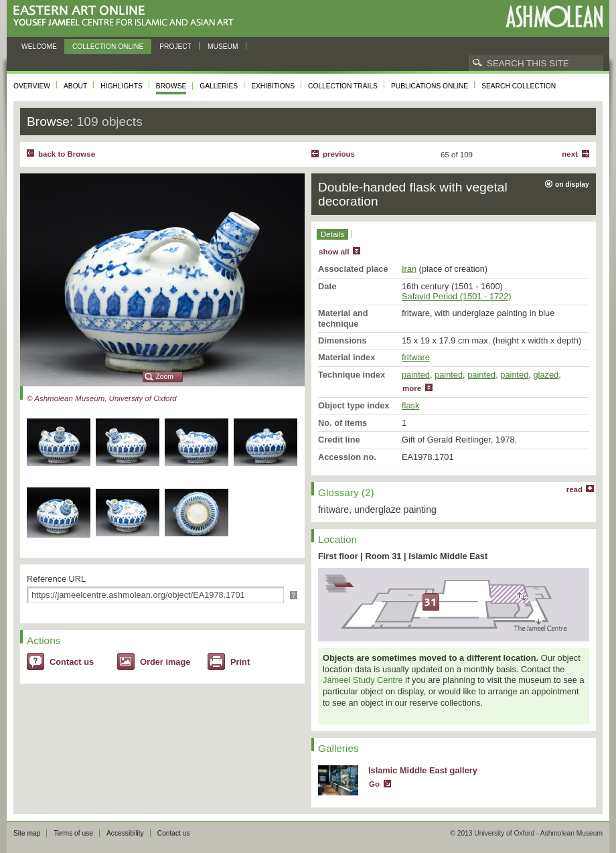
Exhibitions (273, 86)
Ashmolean (554, 16)
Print (240, 662)
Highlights (122, 86)
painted (416, 375)
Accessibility (125, 833)
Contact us (72, 662)
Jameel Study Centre (363, 680)
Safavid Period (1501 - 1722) (457, 296)
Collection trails (343, 86)
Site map (27, 833)
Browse (171, 86)
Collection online (108, 47)
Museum (223, 47)
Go (374, 784)
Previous (339, 154)
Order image (165, 662)
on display (572, 184)
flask (410, 405)
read (574, 489)
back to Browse (67, 154)
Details (332, 234)
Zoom (165, 377)
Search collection (519, 86)
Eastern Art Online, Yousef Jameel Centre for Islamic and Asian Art (127, 16)
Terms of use (73, 833)
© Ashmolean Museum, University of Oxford (102, 398)
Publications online (430, 86)
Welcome (39, 47)
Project (175, 47)
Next (570, 154)
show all (334, 252)
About (75, 86)
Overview (32, 86)
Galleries (219, 86)
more (412, 388)
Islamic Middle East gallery (423, 770)
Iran (409, 269)
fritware (416, 357)
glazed (546, 375)
